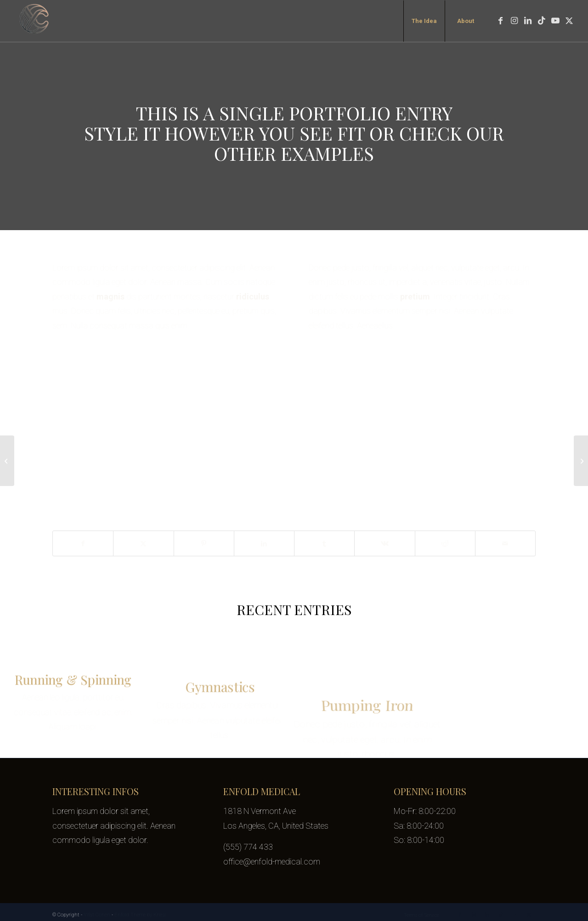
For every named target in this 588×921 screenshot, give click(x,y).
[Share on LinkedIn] (264, 544)
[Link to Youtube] (555, 21)
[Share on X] (143, 544)
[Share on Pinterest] (204, 544)
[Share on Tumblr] (324, 544)
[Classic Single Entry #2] (581, 461)
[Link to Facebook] (500, 21)
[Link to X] (569, 21)
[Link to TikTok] (542, 21)
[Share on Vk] (384, 544)
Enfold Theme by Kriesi (140, 915)
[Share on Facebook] (83, 544)
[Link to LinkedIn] (528, 21)
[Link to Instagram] (514, 21)
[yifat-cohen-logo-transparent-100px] (35, 21)
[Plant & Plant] (7, 461)
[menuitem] (424, 21)
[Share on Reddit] (445, 544)
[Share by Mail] (505, 544)
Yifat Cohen (97, 915)
